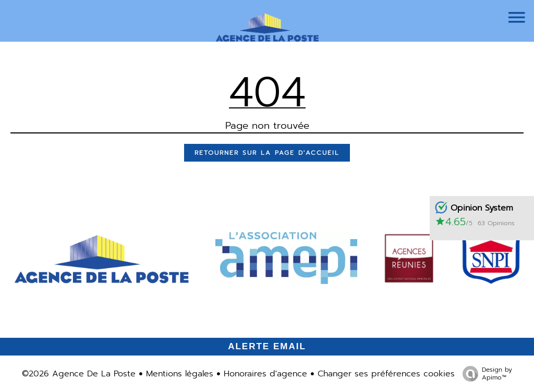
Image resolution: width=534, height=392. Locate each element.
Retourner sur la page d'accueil (267, 153)
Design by (485, 373)
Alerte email (267, 346)
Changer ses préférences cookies (386, 374)
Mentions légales (180, 374)
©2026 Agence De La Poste (79, 374)
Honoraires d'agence (265, 374)
